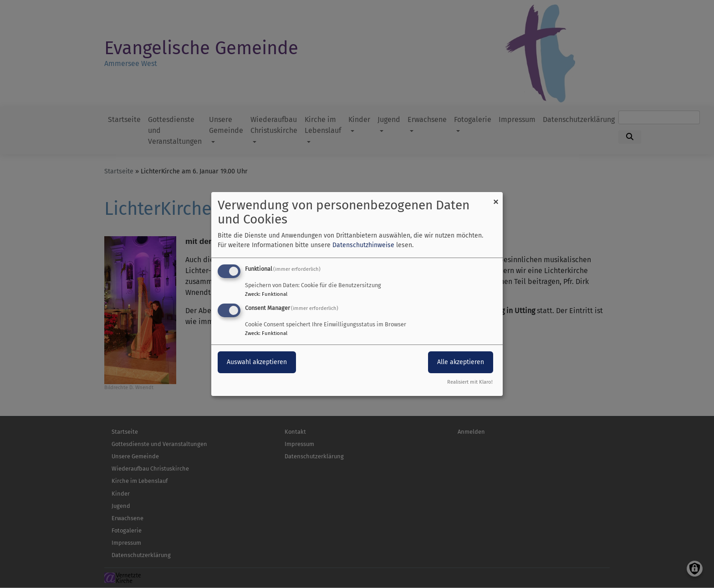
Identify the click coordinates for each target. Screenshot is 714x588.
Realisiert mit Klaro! (470, 382)
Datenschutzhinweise (363, 245)
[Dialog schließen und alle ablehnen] (496, 198)
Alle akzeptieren (461, 362)
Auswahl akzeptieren (257, 362)
